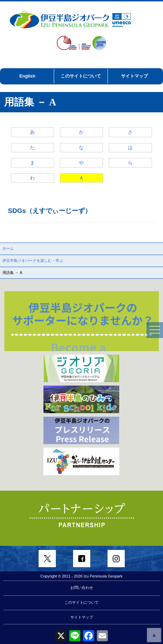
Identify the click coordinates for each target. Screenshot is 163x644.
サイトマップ (134, 76)
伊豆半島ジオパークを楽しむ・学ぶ (33, 260)
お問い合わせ (82, 587)
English (27, 76)
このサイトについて (81, 76)
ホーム (8, 248)
